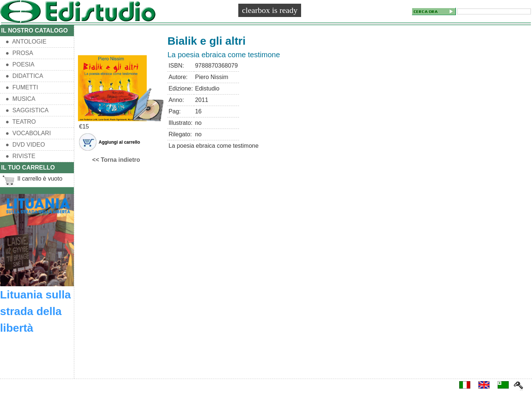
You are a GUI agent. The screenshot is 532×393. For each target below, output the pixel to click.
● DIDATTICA (24, 76)
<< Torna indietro (116, 160)
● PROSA (19, 53)
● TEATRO (21, 122)
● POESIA (20, 64)
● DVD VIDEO (25, 145)
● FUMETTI (22, 87)
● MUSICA (21, 99)
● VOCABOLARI (28, 133)
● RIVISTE (21, 156)
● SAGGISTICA (27, 110)
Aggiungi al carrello (119, 142)
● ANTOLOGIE (26, 42)
